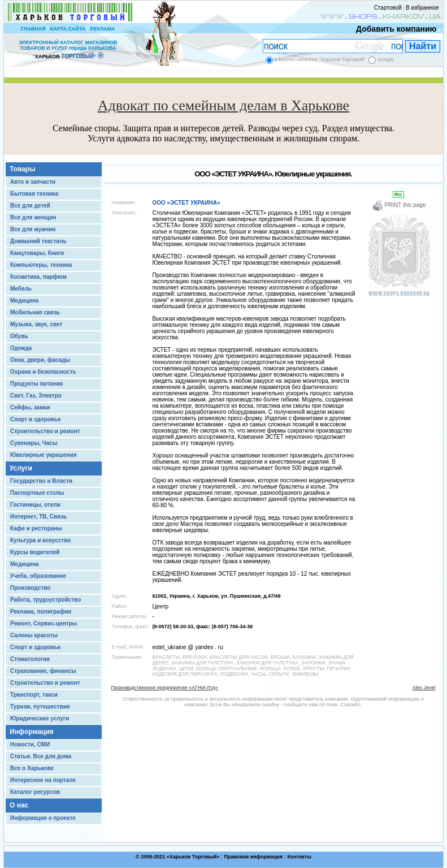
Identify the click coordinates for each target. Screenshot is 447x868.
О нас (19, 805)
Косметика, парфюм (38, 277)
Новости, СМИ (30, 744)
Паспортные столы (37, 493)
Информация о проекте (43, 818)
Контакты (299, 857)
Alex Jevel (424, 688)
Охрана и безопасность (43, 372)
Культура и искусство (40, 540)
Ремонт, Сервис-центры (44, 623)
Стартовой (388, 8)
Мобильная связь (35, 312)
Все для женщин (33, 217)
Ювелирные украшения (44, 455)
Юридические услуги (40, 718)
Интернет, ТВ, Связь (38, 517)
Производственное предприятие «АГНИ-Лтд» (165, 688)
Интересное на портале (43, 780)
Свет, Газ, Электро (36, 396)
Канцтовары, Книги (37, 253)
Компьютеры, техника (41, 265)
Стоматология (30, 659)
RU (398, 195)
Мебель (21, 289)
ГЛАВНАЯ (33, 29)
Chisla (237, 863)
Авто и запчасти (33, 182)
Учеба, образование (38, 576)
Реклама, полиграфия (41, 612)
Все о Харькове (32, 768)
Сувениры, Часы (34, 443)
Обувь (19, 336)
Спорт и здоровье (35, 419)
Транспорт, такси (34, 695)
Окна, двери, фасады (40, 360)
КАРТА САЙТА (68, 29)
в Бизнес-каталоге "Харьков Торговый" (320, 59)
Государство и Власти (41, 481)
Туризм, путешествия (40, 707)
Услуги (21, 468)
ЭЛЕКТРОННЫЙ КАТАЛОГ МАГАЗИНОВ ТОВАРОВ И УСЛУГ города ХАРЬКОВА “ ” (68, 49)
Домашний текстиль (38, 241)
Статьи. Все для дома (41, 756)
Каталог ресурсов (35, 792)
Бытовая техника (34, 194)
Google (386, 59)
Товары (22, 169)
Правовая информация (254, 857)
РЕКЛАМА (102, 29)
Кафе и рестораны (36, 528)
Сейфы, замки (30, 407)
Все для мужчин (33, 229)
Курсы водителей (35, 552)
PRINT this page (399, 205)
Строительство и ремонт (45, 431)
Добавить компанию (393, 29)
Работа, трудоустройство (45, 600)
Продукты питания (36, 384)
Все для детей (30, 206)
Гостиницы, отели (35, 505)
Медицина (24, 301)
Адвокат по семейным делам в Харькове (224, 105)
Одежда (21, 348)
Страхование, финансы (43, 671)
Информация (32, 732)
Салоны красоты (34, 635)
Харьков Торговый (193, 857)
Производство (30, 588)
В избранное (422, 8)
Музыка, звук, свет (36, 324)
